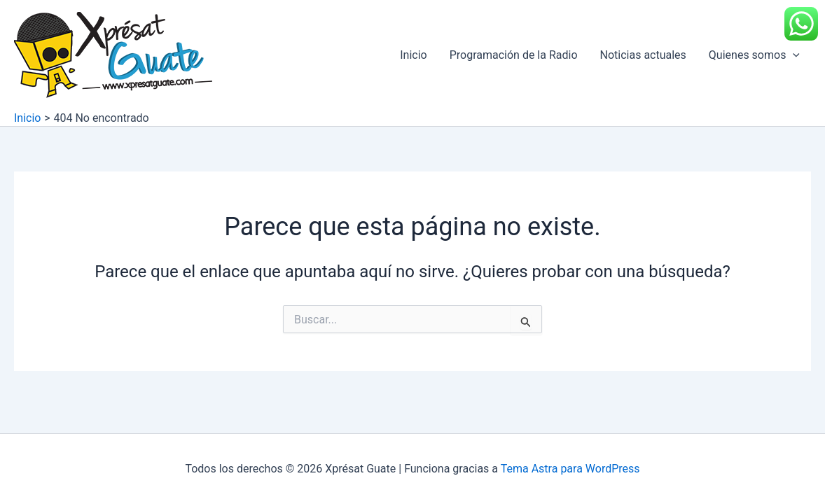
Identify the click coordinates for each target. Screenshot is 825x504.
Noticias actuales (643, 55)
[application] (793, 55)
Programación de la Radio (514, 55)
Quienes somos (754, 55)
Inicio (413, 55)
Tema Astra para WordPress (570, 469)
